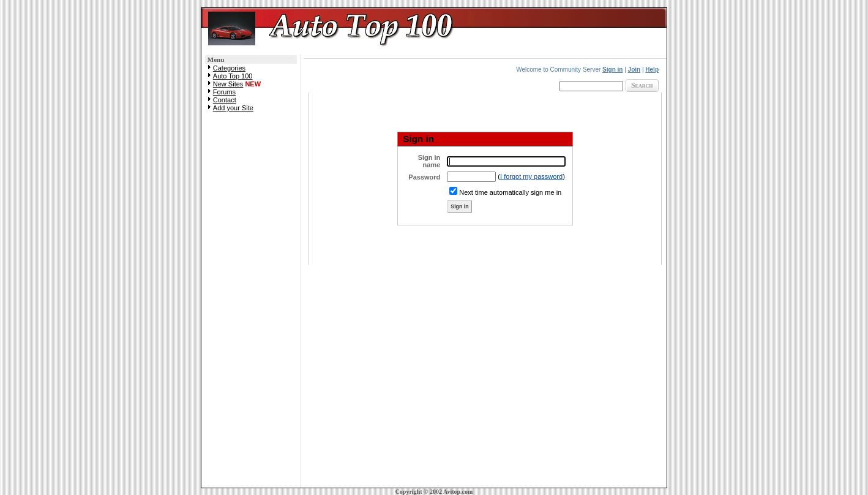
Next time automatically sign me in (510, 192)
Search (642, 85)
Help (652, 70)
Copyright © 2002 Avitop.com (434, 492)
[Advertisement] (251, 304)
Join (634, 70)
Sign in (612, 70)
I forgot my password (531, 176)
